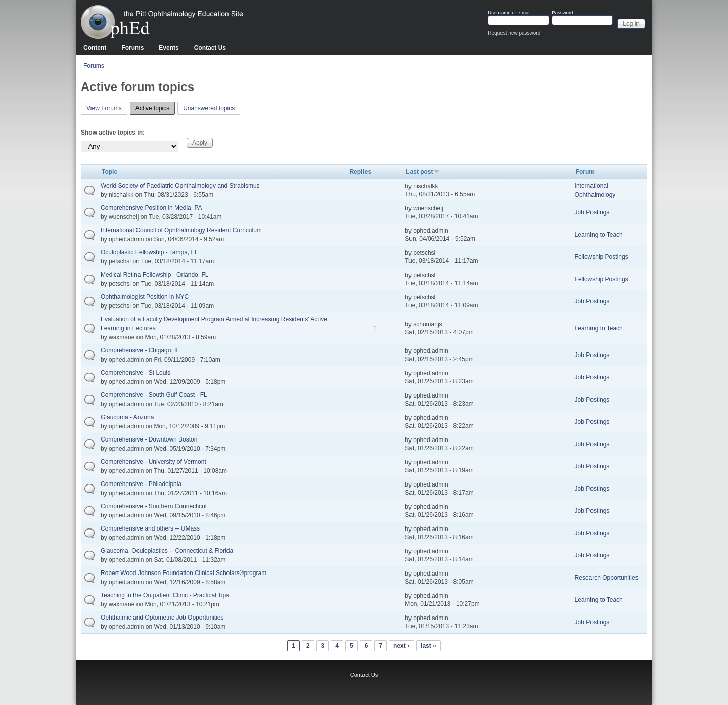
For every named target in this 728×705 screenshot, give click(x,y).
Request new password (514, 33)
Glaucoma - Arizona (127, 417)
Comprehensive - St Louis (135, 373)
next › (401, 646)
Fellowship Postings (602, 257)
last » (428, 646)
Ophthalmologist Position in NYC (145, 297)
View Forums (104, 108)
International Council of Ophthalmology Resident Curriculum (181, 230)
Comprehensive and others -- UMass (150, 528)
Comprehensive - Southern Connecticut (154, 506)
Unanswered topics (209, 108)
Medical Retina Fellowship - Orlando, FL (154, 275)
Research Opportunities (607, 578)
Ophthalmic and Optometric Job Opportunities (162, 618)
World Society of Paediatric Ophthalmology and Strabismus (180, 186)
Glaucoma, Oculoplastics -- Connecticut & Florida (167, 551)
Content (95, 48)
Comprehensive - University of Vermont (153, 462)
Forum (585, 172)
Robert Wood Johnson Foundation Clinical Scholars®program (184, 573)
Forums (132, 48)
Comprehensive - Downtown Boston (149, 439)
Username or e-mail (509, 13)
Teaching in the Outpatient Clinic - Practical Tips (165, 595)
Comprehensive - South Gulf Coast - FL (154, 395)
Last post (423, 172)
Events (169, 48)
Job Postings (592, 212)
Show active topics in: (113, 133)
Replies (360, 172)
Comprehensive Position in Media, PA (151, 208)
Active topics (155, 107)
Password (562, 13)
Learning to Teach (599, 235)
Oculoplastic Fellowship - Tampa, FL (149, 252)
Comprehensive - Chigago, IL (140, 350)
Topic (109, 172)
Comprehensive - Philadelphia (141, 484)
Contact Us (210, 48)
